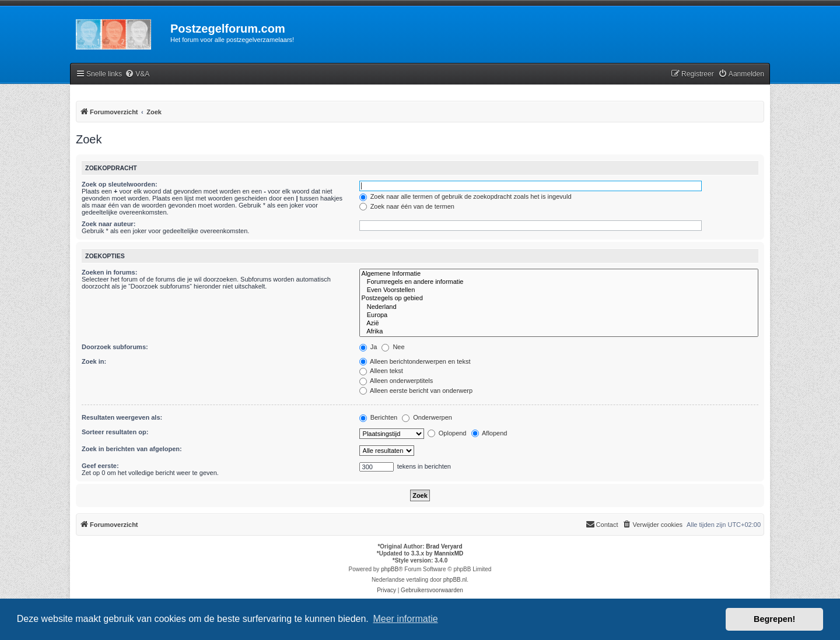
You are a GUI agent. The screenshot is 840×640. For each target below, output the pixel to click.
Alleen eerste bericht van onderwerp (416, 391)
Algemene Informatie (559, 274)
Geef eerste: (100, 466)
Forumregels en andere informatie (559, 282)
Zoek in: (94, 361)
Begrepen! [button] (774, 619)
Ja (368, 347)
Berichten (379, 417)
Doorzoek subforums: (115, 347)
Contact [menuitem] (602, 524)
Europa (559, 315)
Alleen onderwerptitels (396, 381)
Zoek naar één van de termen (407, 206)
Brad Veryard (444, 546)
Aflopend (489, 433)
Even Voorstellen (559, 290)
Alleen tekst (381, 371)
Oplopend (447, 433)
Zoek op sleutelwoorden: (120, 184)
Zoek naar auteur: (108, 224)
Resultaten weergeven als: (122, 417)
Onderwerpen (427, 417)
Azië (559, 323)
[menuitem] (137, 74)
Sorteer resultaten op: (115, 432)
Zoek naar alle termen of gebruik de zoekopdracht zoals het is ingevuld (466, 196)
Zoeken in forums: (109, 272)
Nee (393, 347)
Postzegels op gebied (559, 298)
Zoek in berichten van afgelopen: (132, 449)
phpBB (390, 569)
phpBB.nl (455, 580)
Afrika (559, 332)
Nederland (559, 307)
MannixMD (449, 553)
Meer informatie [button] (405, 619)
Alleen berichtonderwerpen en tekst (415, 361)
